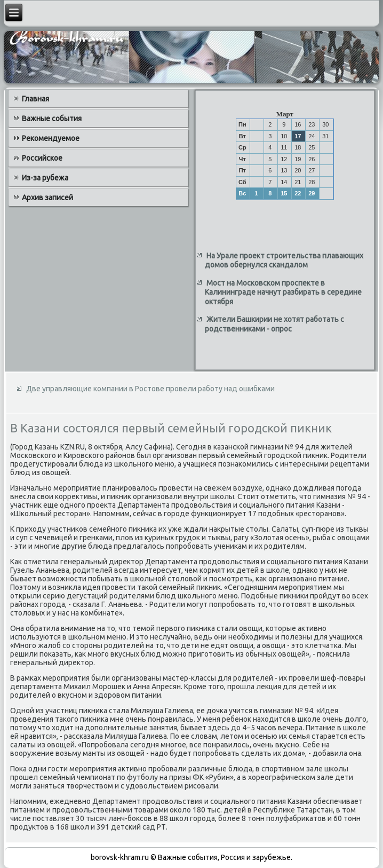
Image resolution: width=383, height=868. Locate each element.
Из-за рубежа (45, 178)
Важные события (52, 119)
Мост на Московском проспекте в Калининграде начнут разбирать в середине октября (283, 292)
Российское (42, 158)
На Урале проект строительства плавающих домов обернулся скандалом (284, 261)
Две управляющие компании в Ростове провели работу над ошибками (150, 389)
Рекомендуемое (51, 138)
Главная (35, 99)
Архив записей (47, 198)
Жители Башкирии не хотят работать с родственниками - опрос (274, 324)
